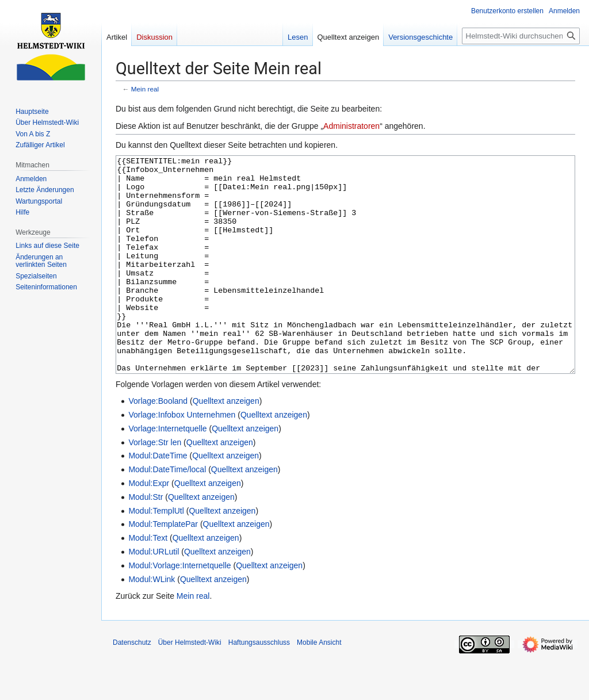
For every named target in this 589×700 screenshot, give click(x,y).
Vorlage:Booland (158, 444)
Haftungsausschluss (259, 686)
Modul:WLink (152, 622)
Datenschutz (132, 686)
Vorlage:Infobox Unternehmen (182, 458)
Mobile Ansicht (319, 686)
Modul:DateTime (158, 499)
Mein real (145, 89)
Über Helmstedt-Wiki (190, 686)
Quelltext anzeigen (226, 444)
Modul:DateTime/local (167, 512)
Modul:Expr (149, 526)
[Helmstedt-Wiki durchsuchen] (521, 36)
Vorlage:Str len (155, 485)
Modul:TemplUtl (156, 554)
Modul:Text (148, 581)
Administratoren (351, 126)
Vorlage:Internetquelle (167, 472)
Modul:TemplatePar (163, 567)
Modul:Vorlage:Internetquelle (179, 609)
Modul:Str (146, 540)
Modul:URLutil (154, 595)
